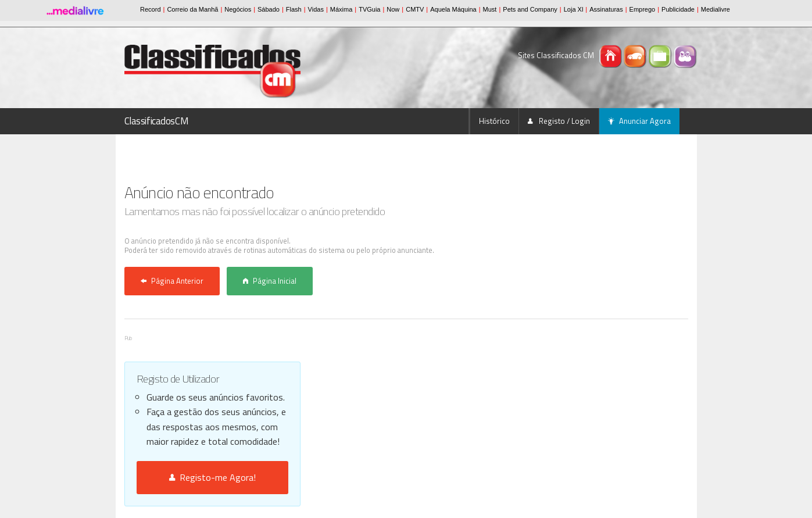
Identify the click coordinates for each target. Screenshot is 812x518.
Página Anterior (172, 281)
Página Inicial (270, 281)
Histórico (494, 121)
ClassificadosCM (157, 121)
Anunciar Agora (639, 121)
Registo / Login (559, 121)
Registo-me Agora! (212, 477)
